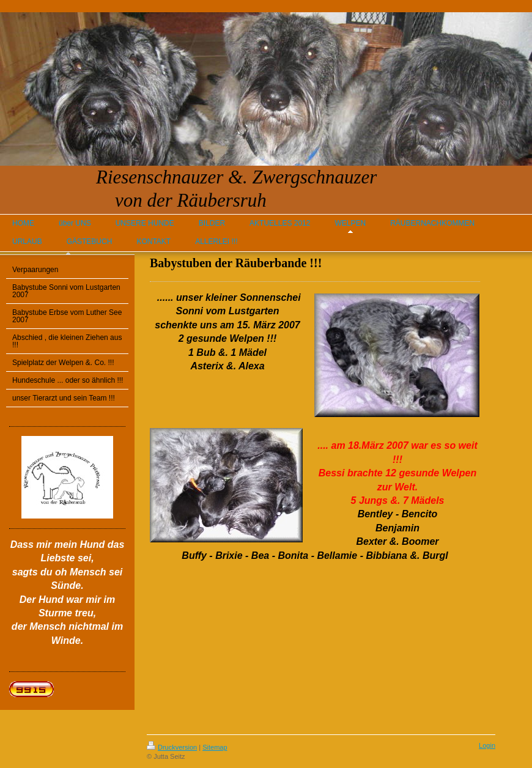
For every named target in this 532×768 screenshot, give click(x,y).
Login (487, 745)
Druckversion (172, 747)
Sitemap (215, 747)
